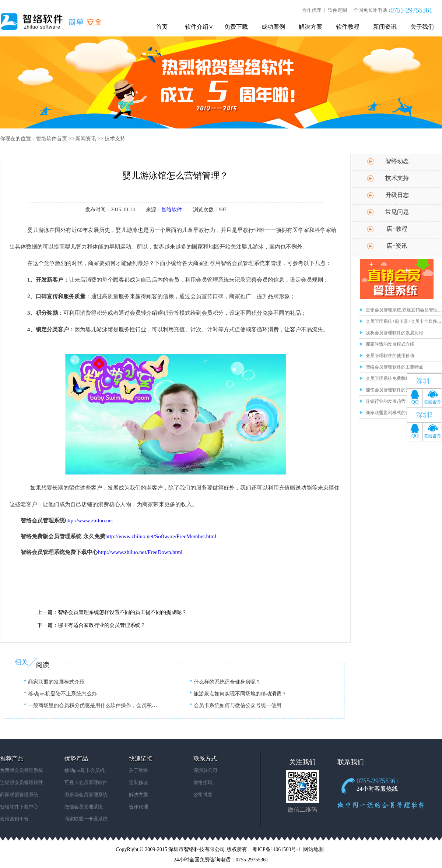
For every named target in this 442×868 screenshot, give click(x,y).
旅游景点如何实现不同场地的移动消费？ (239, 694)
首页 (162, 27)
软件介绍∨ (199, 27)
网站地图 (313, 849)
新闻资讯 (385, 27)
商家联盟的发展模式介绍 (390, 344)
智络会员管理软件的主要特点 (394, 367)
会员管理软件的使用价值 (390, 356)
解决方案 (311, 27)
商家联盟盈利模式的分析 (390, 413)
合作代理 (312, 10)
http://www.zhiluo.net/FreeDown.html (140, 552)
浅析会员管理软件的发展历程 (394, 333)
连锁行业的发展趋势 (386, 401)
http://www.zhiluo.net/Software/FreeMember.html (161, 536)
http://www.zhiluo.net (89, 521)
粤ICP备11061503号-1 (276, 849)
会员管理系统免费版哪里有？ (394, 378)
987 (223, 210)
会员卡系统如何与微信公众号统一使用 (237, 705)
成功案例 (273, 27)
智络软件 (172, 210)
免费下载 (236, 27)
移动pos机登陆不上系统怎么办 (62, 694)
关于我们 (422, 27)
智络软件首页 (52, 139)
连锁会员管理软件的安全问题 (394, 390)
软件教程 (348, 27)
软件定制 (337, 10)
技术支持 (115, 139)
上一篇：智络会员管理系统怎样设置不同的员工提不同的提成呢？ (112, 612)
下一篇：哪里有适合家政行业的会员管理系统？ (91, 625)
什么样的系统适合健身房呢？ (227, 682)
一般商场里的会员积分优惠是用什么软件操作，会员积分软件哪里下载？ (110, 705)
